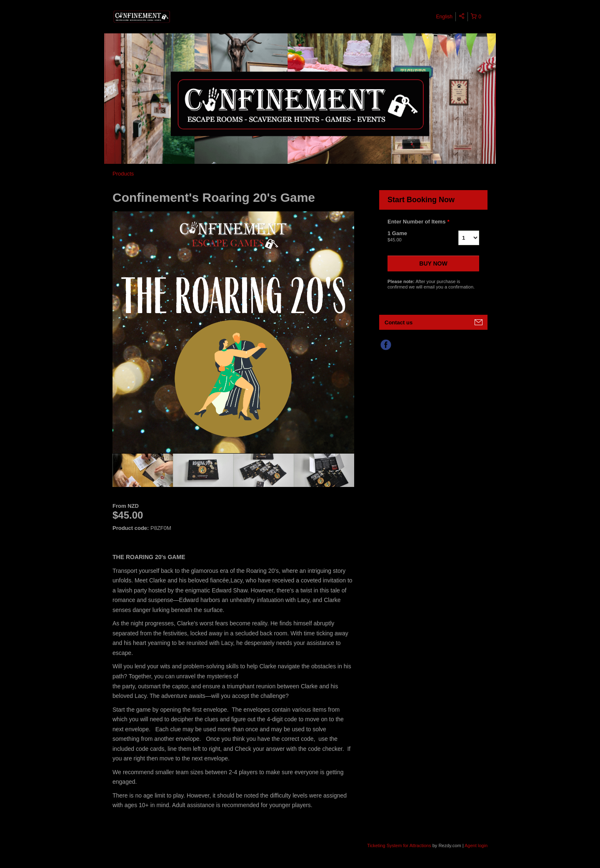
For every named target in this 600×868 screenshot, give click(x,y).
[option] (143, 470)
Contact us (399, 322)
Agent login (476, 845)
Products (123, 174)
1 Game (412, 237)
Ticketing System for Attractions (400, 845)
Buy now (433, 263)
